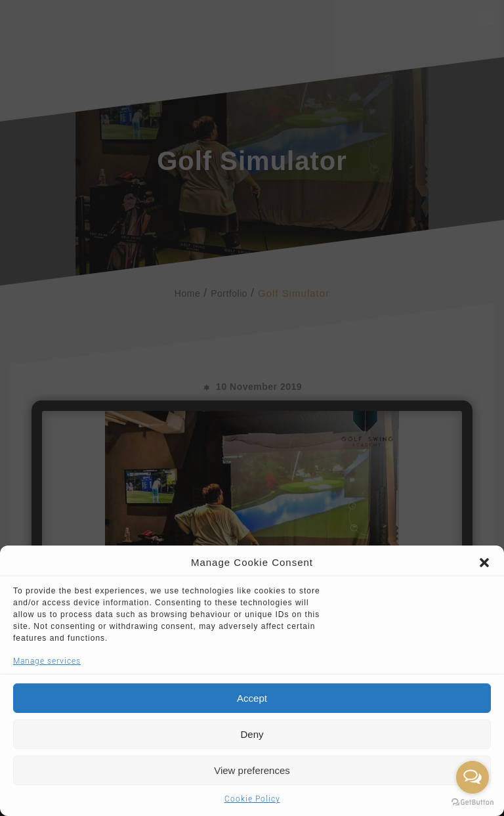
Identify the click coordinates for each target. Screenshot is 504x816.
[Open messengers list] (472, 777)
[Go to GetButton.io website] (472, 803)
